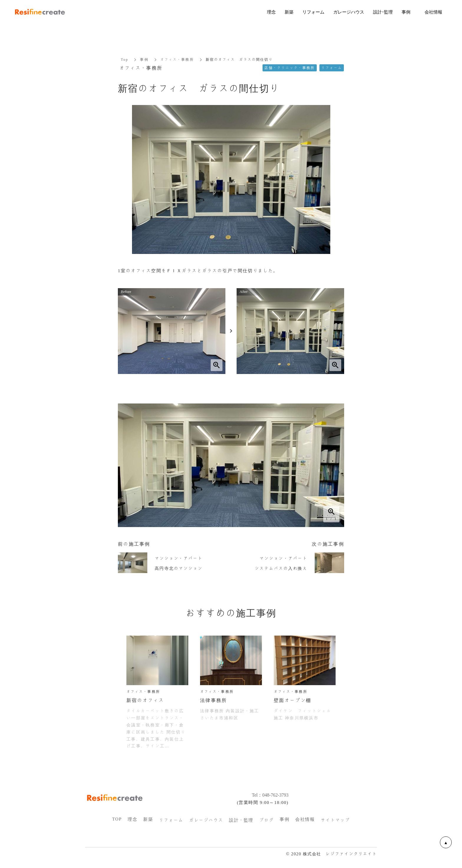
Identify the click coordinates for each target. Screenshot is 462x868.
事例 (144, 60)
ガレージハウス (206, 820)
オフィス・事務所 (177, 60)
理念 (132, 819)
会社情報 (305, 819)
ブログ (267, 820)
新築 (148, 819)
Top (124, 60)
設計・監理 (241, 820)
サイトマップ (335, 820)
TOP (117, 819)
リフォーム (171, 820)
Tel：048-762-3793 (267, 795)
